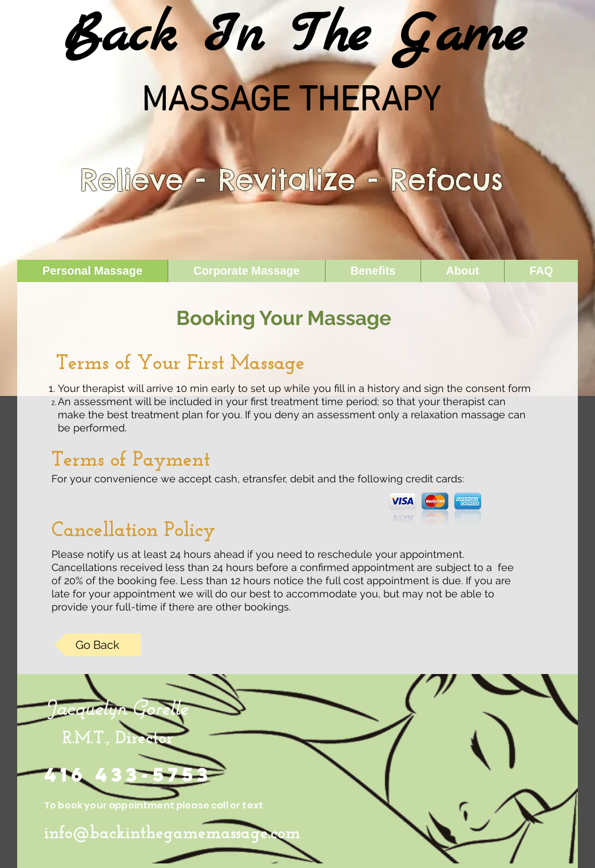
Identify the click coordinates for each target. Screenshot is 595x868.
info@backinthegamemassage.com (172, 834)
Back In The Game (295, 37)
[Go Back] (98, 645)
